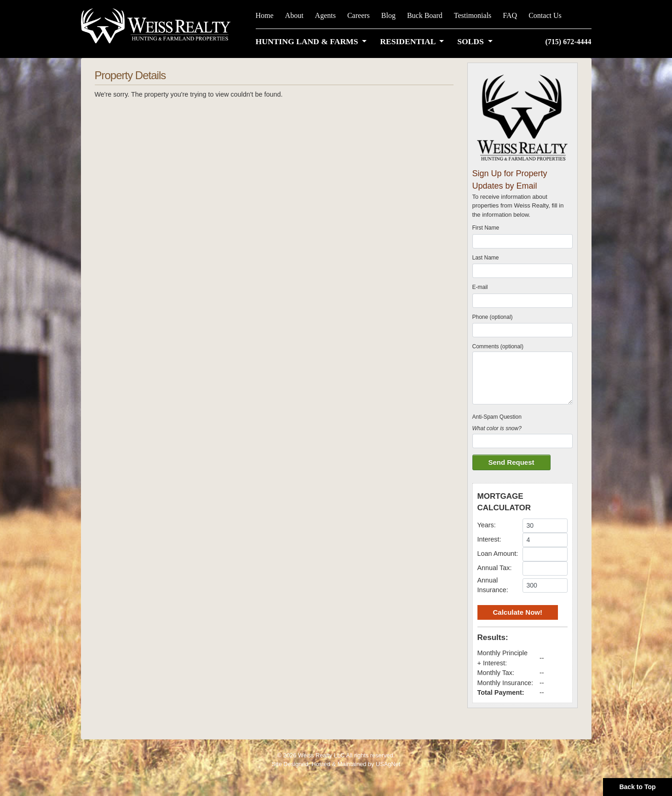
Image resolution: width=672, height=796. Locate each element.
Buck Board (425, 15)
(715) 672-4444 (569, 42)
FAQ (510, 15)
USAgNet (388, 764)
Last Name (486, 258)
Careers (359, 15)
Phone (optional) (493, 317)
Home (265, 15)
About (294, 15)
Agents (325, 15)
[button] (313, 41)
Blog (388, 15)
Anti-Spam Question (497, 417)
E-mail (480, 287)
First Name (486, 228)
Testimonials (473, 15)
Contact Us (545, 15)
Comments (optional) (498, 346)
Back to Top (637, 787)
